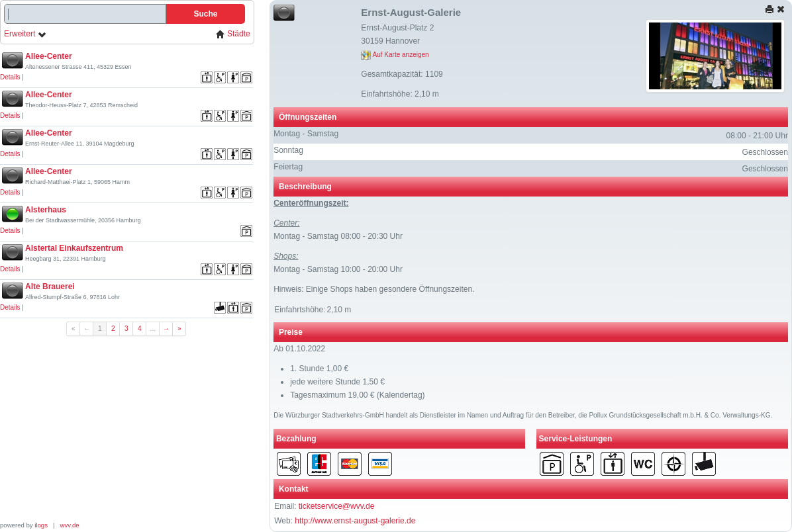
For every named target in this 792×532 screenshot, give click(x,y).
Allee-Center (49, 56)
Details (10, 77)
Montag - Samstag (306, 134)
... (153, 329)
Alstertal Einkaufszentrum (74, 248)
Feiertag (288, 167)
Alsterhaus (46, 210)
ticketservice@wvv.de (337, 506)
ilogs (41, 525)
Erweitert (25, 34)
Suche (205, 14)
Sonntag (288, 150)
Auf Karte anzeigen (395, 55)
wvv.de (70, 525)
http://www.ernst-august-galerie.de (355, 521)
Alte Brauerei (50, 287)
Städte (233, 34)
